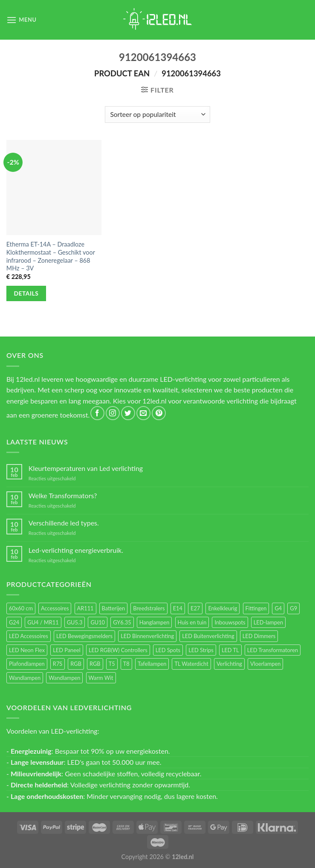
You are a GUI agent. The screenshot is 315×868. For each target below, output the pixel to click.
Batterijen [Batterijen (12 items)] (114, 608)
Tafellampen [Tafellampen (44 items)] (152, 664)
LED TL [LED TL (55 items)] (230, 650)
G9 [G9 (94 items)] (293, 608)
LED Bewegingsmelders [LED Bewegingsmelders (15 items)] (84, 636)
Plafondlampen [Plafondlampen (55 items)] (27, 664)
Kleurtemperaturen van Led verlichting (86, 468)
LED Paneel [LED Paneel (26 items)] (66, 650)
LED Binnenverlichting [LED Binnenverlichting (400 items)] (147, 636)
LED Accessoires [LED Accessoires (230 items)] (29, 636)
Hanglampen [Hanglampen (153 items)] (155, 622)
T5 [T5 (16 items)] (112, 664)
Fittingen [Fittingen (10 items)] (256, 608)
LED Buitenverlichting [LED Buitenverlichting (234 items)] (208, 636)
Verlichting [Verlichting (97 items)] (229, 664)
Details (26, 293)
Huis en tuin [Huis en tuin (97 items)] (192, 622)
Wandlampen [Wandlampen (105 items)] (25, 678)
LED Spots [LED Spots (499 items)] (168, 650)
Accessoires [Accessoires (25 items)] (55, 608)
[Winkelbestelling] (157, 115)
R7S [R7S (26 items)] (58, 664)
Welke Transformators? (63, 495)
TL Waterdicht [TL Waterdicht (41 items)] (191, 664)
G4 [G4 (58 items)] (278, 608)
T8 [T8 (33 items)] (126, 664)
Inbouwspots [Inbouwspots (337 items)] (230, 622)
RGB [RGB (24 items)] (76, 664)
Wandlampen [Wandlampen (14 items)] (64, 678)
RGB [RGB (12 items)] (95, 664)
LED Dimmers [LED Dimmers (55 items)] (259, 636)
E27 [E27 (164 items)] (195, 608)
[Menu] (22, 20)
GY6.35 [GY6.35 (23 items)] (122, 622)
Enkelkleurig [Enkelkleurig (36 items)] (223, 608)
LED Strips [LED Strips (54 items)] (201, 650)
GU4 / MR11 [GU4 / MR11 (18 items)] (43, 622)
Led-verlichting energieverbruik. (76, 550)
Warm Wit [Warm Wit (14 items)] (101, 678)
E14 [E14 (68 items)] (178, 608)
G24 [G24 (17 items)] (14, 622)
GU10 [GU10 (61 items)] (98, 622)
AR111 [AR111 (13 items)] (85, 608)
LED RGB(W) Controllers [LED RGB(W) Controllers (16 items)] (118, 650)
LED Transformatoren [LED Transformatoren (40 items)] (273, 650)
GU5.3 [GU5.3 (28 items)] (75, 622)
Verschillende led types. (64, 523)
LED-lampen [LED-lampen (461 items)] (268, 622)
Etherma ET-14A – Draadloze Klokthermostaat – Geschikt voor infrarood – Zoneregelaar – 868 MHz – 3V (51, 256)
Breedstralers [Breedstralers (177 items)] (149, 608)
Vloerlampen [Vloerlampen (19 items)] (265, 664)
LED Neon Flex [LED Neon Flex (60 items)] (27, 650)
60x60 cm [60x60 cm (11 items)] (21, 608)
